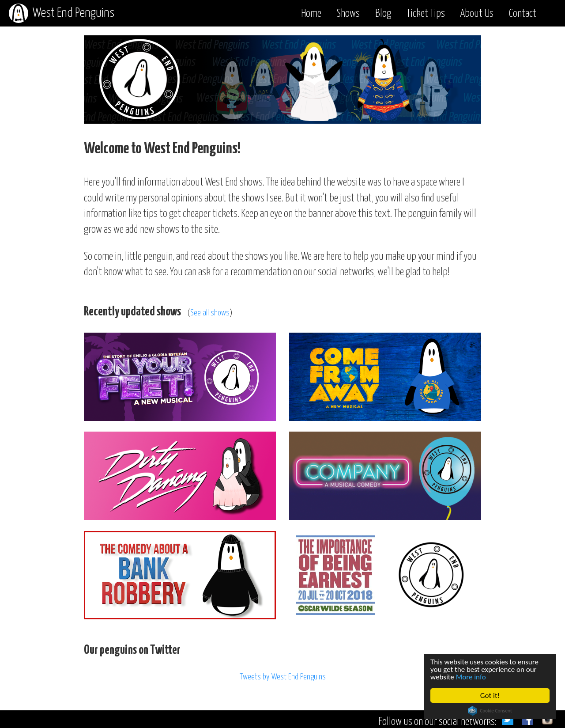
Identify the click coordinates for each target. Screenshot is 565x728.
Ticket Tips (426, 14)
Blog (383, 14)
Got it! (490, 696)
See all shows (210, 313)
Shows (348, 14)
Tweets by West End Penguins (283, 677)
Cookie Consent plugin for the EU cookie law (490, 711)
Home (311, 14)
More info (471, 677)
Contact (523, 14)
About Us (477, 14)
